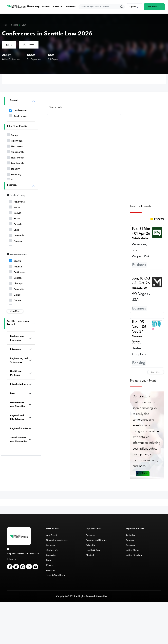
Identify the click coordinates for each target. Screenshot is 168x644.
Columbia (17, 288)
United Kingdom (134, 555)
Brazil (15, 218)
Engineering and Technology (19, 360)
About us (58, 7)
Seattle (15, 25)
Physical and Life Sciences (17, 417)
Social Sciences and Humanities (19, 439)
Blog (37, 7)
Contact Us (52, 550)
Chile (14, 229)
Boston (15, 277)
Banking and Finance (97, 540)
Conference (18, 110)
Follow (9, 45)
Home (31, 7)
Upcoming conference (57, 540)
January (13, 168)
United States (133, 550)
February (14, 174)
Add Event (143, 474)
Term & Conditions (56, 575)
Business (90, 535)
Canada (16, 224)
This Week (15, 140)
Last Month (15, 163)
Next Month (16, 157)
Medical (90, 555)
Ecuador (16, 240)
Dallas (15, 294)
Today (12, 134)
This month (15, 151)
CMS (110, 596)
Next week (15, 146)
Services (46, 7)
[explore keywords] (100, 7)
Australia (130, 535)
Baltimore (17, 272)
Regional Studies (19, 428)
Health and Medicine (16, 373)
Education (16, 349)
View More (15, 311)
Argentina (17, 201)
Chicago (16, 283)
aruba (15, 207)
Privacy (50, 565)
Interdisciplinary (19, 384)
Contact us (70, 7)
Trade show (18, 115)
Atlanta (16, 266)
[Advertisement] (147, 146)
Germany (130, 545)
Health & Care (93, 550)
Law (24, 25)
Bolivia (15, 212)
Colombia (17, 235)
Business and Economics (17, 338)
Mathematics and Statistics (18, 404)
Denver (16, 300)
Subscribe (51, 555)
